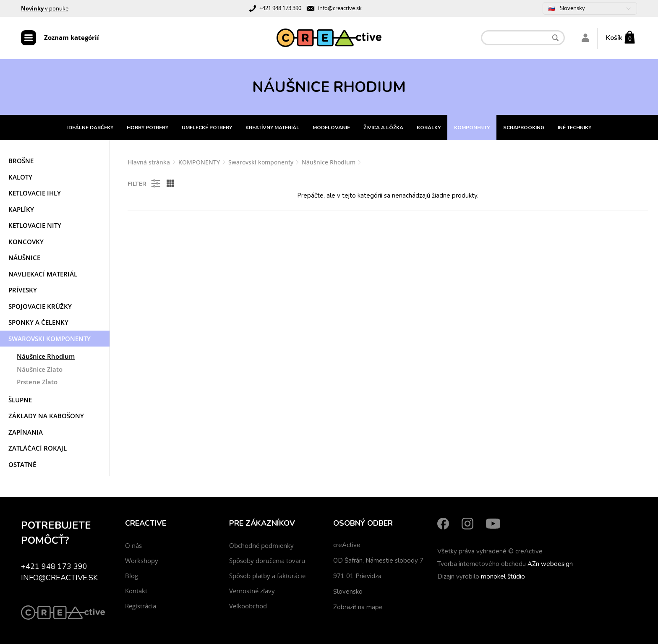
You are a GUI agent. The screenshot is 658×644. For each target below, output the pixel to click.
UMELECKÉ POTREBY (207, 128)
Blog (132, 576)
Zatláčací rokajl (38, 448)
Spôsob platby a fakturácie (267, 576)
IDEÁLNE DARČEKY (90, 128)
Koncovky (26, 242)
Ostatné (22, 464)
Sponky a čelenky (38, 322)
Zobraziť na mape (358, 607)
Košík (614, 38)
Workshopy (142, 561)
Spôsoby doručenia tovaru (267, 561)
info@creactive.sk (340, 8)
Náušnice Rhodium (46, 356)
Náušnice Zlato (40, 369)
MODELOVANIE (331, 128)
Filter (145, 183)
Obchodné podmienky (261, 545)
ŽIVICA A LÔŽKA (383, 128)
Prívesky (23, 290)
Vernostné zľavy (252, 591)
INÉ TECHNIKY (574, 128)
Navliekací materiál (43, 274)
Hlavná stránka (149, 162)
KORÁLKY (429, 128)
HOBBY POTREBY (148, 128)
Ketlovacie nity (35, 225)
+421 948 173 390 (280, 8)
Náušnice (24, 258)
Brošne (21, 161)
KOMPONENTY (472, 128)
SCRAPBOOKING (524, 128)
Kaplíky (21, 209)
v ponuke (45, 8)
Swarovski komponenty (50, 339)
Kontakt (136, 591)
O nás (133, 545)
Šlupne (20, 400)
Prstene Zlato (37, 382)
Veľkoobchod (248, 606)
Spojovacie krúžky (40, 306)
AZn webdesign (550, 564)
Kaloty (20, 177)
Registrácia (141, 606)
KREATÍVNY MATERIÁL (272, 128)
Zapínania (26, 432)
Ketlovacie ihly (35, 193)
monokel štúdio (503, 576)
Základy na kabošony (46, 416)
